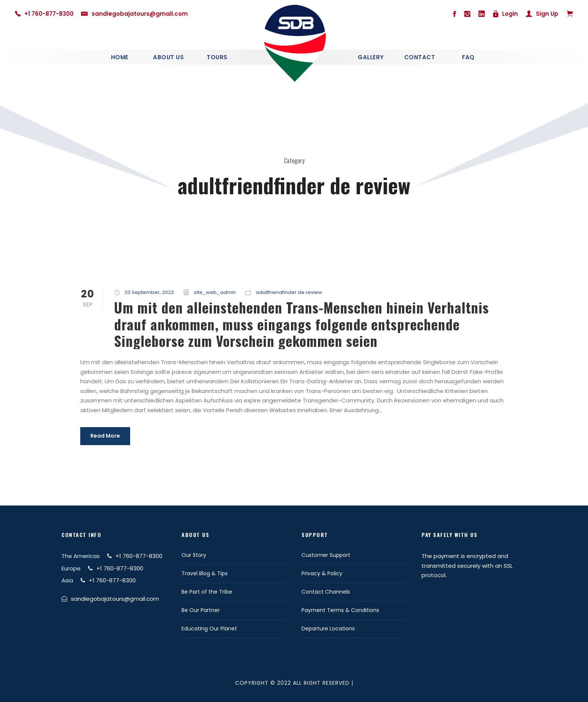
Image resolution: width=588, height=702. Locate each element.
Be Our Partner (201, 610)
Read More (105, 436)
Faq (468, 57)
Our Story (194, 555)
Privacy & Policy (322, 573)
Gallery (371, 57)
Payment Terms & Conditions (340, 610)
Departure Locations (328, 628)
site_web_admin (215, 292)
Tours (217, 57)
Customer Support (326, 555)
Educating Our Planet (209, 628)
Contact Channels (326, 592)
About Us (168, 57)
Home (120, 57)
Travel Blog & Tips (205, 573)
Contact (420, 57)
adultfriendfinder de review (289, 292)
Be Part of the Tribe (207, 592)
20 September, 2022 (149, 292)
